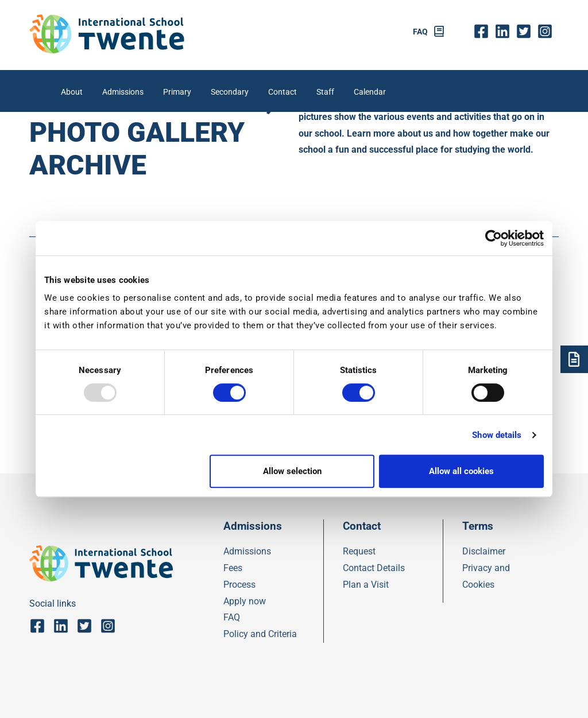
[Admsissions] (574, 359)
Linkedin (505, 31)
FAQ (420, 32)
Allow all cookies (461, 471)
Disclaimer (484, 551)
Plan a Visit (366, 585)
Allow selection (292, 471)
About (72, 92)
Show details (497, 435)
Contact (283, 92)
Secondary (230, 92)
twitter (526, 31)
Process (239, 585)
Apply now (245, 601)
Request (359, 551)
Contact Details (374, 568)
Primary (177, 92)
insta (548, 31)
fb (484, 31)
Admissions (123, 92)
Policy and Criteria (260, 634)
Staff (325, 92)
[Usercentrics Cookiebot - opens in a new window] (494, 238)
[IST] (107, 50)
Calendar (370, 92)
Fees (233, 568)
